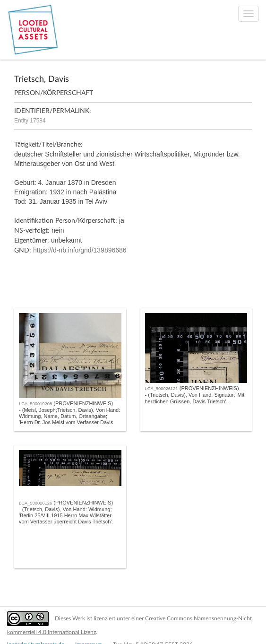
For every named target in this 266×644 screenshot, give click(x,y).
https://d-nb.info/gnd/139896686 (80, 250)
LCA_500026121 (162, 389)
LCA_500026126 (35, 503)
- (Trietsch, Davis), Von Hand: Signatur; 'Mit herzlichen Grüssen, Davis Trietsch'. (195, 398)
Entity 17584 (30, 121)
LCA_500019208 (35, 404)
